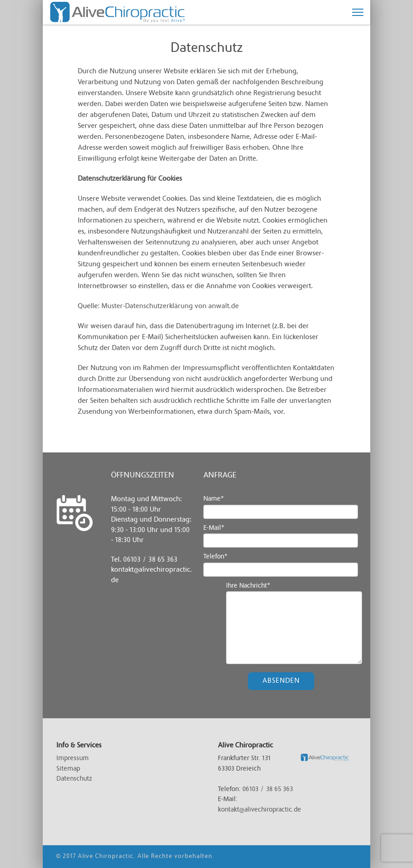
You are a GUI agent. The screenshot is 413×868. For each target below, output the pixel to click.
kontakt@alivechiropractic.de (259, 810)
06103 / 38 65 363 (150, 560)
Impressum (73, 759)
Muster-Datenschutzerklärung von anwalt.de (170, 306)
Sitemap (68, 769)
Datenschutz (74, 779)
